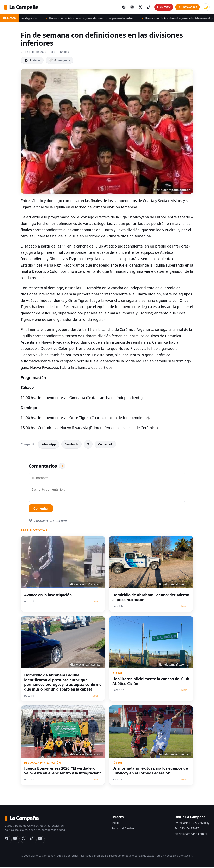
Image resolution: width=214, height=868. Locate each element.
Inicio (115, 823)
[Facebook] (8, 841)
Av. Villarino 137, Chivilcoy (192, 823)
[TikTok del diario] (148, 7)
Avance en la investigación (25, 19)
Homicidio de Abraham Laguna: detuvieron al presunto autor (97, 19)
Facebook (71, 445)
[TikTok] (34, 841)
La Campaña (22, 7)
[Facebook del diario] (122, 7)
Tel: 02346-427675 (187, 829)
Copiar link (105, 445)
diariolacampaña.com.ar (191, 834)
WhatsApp (49, 445)
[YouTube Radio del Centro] (43, 841)
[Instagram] (17, 841)
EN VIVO (163, 7)
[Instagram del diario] (131, 7)
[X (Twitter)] (26, 841)
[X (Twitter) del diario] (139, 7)
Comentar (41, 509)
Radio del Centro (123, 829)
